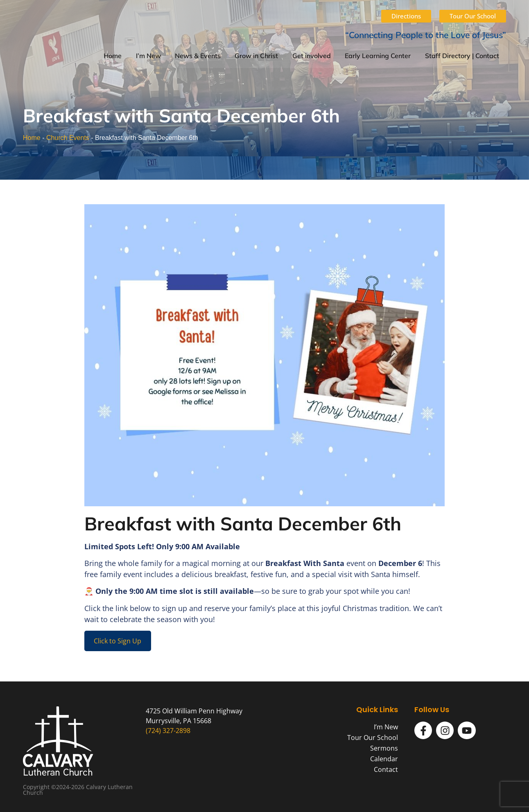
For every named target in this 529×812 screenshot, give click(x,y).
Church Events (68, 138)
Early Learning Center (378, 56)
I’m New (148, 56)
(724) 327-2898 (168, 731)
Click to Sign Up (118, 641)
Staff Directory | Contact (462, 56)
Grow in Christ (256, 56)
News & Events (198, 56)
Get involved (312, 56)
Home (113, 56)
